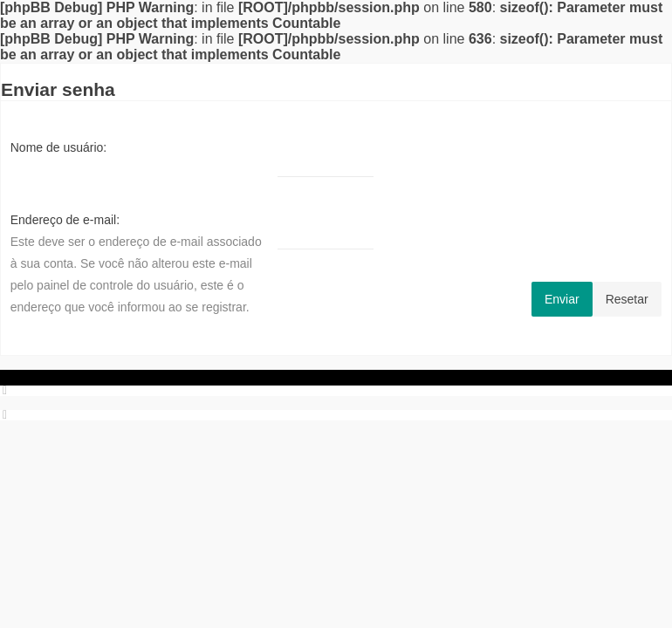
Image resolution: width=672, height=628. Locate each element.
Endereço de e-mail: (65, 220)
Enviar (562, 299)
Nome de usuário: (59, 147)
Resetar (627, 299)
